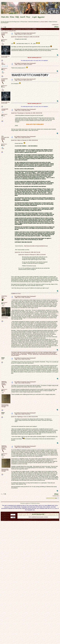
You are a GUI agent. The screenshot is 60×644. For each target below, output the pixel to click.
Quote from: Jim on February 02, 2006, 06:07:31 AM (27, 252)
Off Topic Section (24, 22)
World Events (31, 22)
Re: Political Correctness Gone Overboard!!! (25, 33)
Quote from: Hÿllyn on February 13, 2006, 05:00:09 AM (24, 140)
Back (38, 519)
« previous (54, 25)
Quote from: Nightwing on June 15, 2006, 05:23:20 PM (24, 417)
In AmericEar (5, 33)
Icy (40, 22)
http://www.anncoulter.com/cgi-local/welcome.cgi (36, 246)
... (3, 27)
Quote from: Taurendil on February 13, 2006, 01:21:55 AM (25, 37)
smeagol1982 (5, 109)
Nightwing (4, 382)
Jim (2, 63)
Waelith (46, 22)
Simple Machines (45, 512)
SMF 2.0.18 (31, 512)
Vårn (3, 136)
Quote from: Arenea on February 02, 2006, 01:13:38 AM (32, 255)
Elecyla (43, 22)
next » (57, 25)
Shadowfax (4, 296)
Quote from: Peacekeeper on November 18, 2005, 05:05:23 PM (27, 113)
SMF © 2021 (37, 512)
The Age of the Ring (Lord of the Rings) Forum (10, 22)
